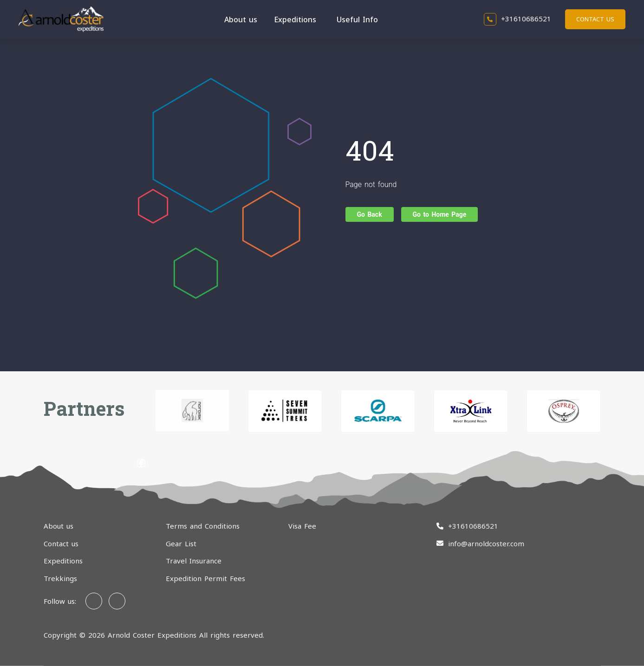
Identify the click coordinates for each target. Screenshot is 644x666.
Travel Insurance (194, 561)
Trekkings (60, 578)
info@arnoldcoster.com (486, 543)
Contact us (595, 19)
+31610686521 (517, 19)
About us (241, 19)
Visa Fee (302, 526)
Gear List (181, 543)
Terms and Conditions (203, 526)
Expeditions (295, 19)
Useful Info (357, 19)
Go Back (370, 214)
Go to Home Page (440, 214)
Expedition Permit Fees (205, 578)
